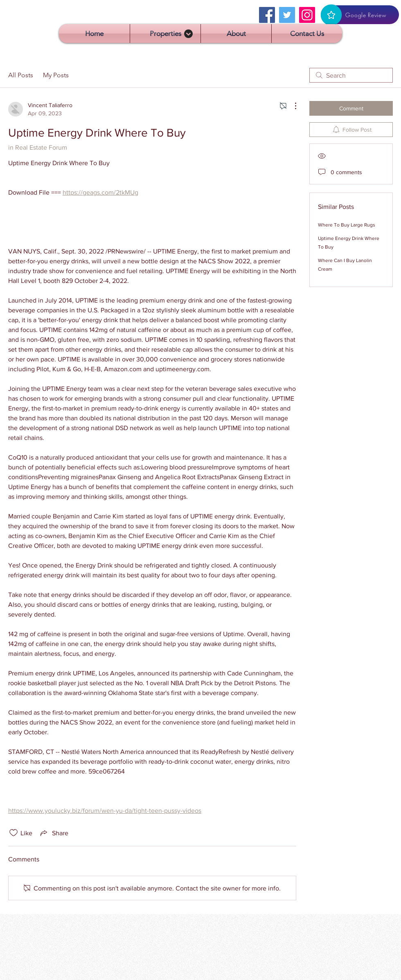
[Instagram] (307, 15)
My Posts (56, 75)
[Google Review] (360, 15)
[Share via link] (54, 833)
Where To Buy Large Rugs (347, 225)
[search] (351, 75)
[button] (165, 34)
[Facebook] (267, 15)
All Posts (21, 75)
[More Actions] (291, 106)
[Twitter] (287, 15)
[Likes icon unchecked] (14, 833)
